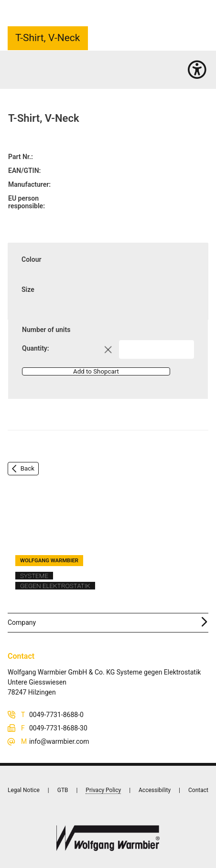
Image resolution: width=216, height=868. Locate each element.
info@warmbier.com (59, 741)
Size (28, 289)
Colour (32, 259)
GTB (63, 790)
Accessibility (155, 790)
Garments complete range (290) (130, 72)
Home (16, 72)
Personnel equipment (57, 72)
